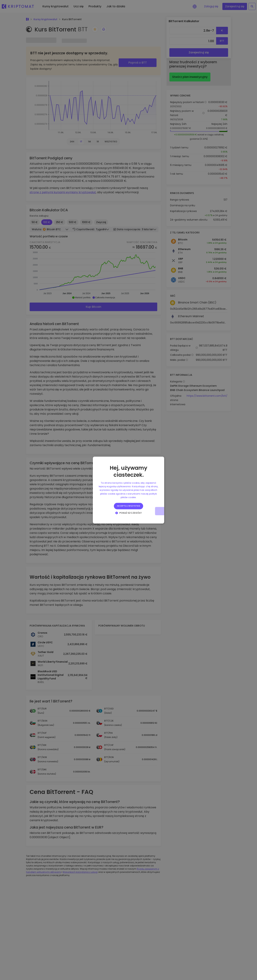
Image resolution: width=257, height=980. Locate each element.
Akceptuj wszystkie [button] (128, 506)
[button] (129, 513)
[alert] (128, 490)
